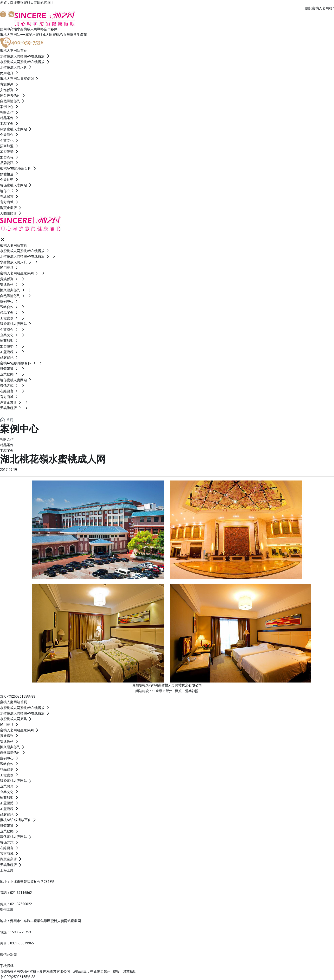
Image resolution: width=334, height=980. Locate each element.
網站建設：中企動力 (151, 691)
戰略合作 (7, 439)
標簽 (178, 691)
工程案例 (7, 451)
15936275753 (21, 932)
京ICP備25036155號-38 (18, 696)
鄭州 (169, 691)
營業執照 (192, 691)
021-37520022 (21, 904)
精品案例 (7, 445)
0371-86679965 (22, 943)
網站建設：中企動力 (89, 971)
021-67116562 (21, 893)
